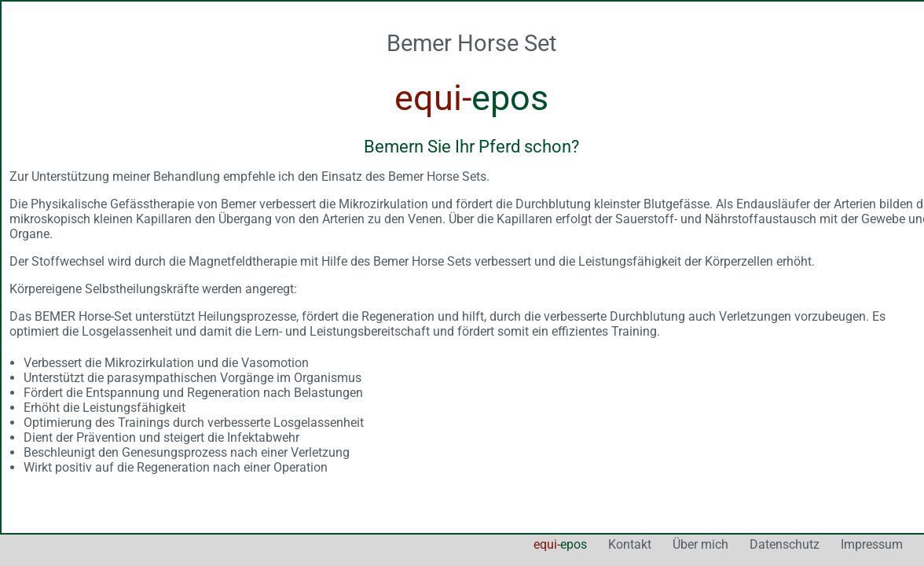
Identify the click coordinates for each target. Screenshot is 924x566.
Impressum (727, 492)
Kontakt (485, 492)
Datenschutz (640, 492)
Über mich (556, 492)
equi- (416, 492)
